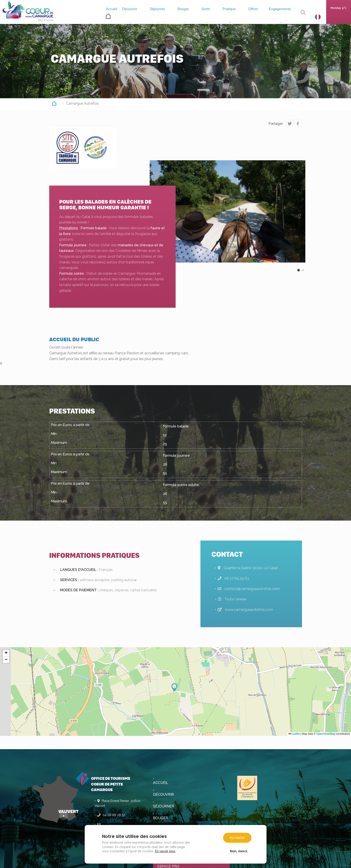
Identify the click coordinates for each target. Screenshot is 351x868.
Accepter (237, 838)
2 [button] (303, 274)
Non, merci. (239, 851)
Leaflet (294, 734)
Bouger (187, 17)
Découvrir (135, 17)
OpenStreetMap (326, 734)
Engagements (280, 17)
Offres (253, 17)
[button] (176, 687)
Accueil (113, 16)
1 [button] (299, 274)
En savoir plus (165, 851)
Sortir (208, 17)
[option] (227, 211)
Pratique (230, 17)
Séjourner (162, 17)
